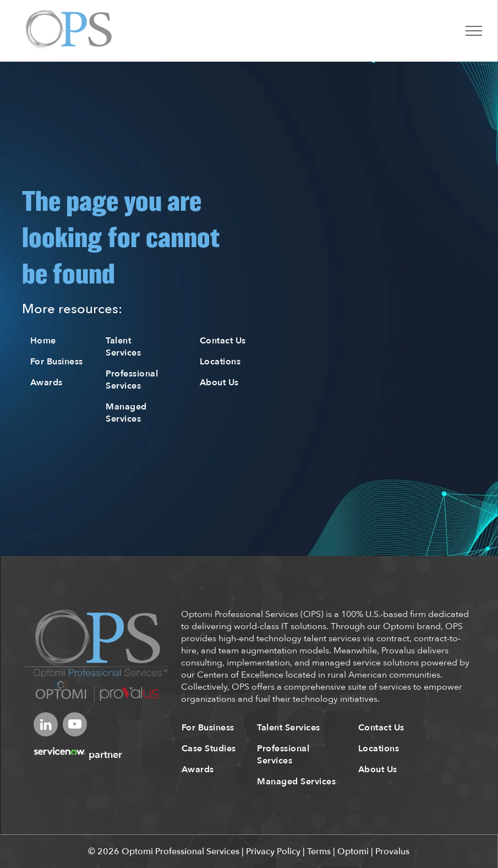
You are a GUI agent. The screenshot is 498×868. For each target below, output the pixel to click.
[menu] (474, 31)
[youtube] (75, 726)
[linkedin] (46, 726)
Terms (319, 851)
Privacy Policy (273, 851)
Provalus (392, 851)
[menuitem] (62, 341)
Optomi (353, 851)
